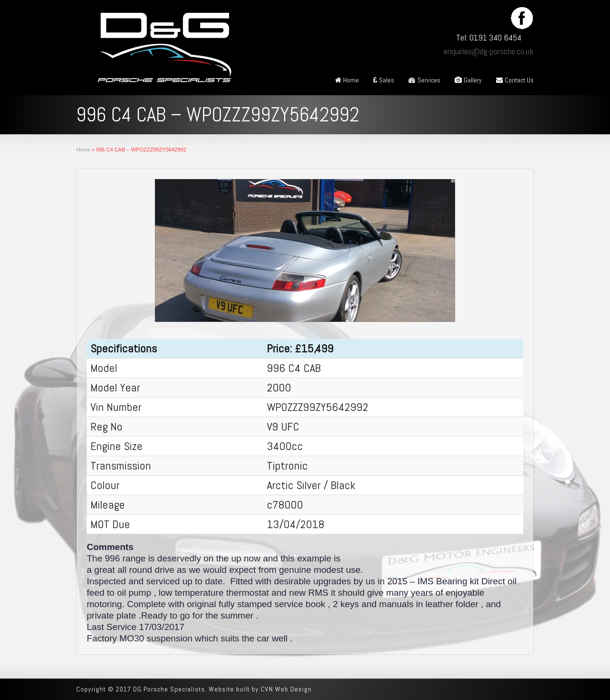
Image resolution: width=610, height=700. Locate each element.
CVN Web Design (286, 689)
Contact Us (515, 80)
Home (347, 80)
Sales (384, 80)
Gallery (468, 80)
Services (424, 80)
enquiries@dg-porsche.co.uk (489, 51)
